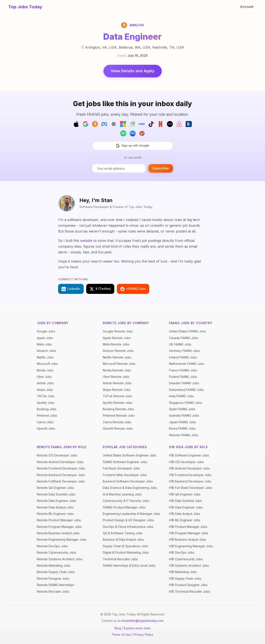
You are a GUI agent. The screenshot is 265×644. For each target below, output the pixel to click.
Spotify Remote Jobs (118, 403)
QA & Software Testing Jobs (123, 533)
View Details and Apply (133, 71)
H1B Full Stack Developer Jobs (191, 488)
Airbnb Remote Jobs (117, 383)
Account (247, 7)
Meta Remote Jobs (116, 344)
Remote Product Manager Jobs (59, 520)
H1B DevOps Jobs (182, 552)
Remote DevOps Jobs (52, 546)
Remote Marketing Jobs (54, 565)
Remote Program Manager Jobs (59, 527)
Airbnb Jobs (45, 383)
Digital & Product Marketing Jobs (126, 552)
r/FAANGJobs (133, 289)
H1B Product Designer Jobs (188, 585)
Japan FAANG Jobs (183, 422)
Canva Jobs (45, 422)
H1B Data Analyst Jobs (185, 514)
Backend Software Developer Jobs (128, 481)
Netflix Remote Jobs (117, 357)
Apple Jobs (45, 338)
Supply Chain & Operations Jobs (126, 546)
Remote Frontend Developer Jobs (61, 468)
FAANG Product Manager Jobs (124, 507)
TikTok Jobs (46, 396)
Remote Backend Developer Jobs (61, 475)
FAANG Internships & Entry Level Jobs (129, 565)
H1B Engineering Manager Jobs (191, 546)
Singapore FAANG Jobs (185, 403)
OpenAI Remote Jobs (118, 428)
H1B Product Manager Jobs (188, 527)
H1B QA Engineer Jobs (185, 494)
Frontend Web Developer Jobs (125, 475)
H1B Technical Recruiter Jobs (190, 591)
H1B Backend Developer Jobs (190, 481)
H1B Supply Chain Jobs (185, 578)
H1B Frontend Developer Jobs (190, 475)
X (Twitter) (100, 289)
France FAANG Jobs (183, 370)
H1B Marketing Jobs (183, 572)
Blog (118, 628)
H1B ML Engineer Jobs (185, 520)
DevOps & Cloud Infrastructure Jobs (128, 527)
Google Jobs (46, 331)
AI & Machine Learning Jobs (122, 494)
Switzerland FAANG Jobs (186, 390)
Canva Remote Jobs (117, 422)
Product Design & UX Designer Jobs (128, 520)
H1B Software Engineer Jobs (189, 455)
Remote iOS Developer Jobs (57, 455)
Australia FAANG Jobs (184, 415)
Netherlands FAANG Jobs (187, 364)
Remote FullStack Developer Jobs (61, 481)
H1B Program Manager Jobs (189, 533)
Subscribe (161, 168)
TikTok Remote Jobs (117, 396)
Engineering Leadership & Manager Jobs (132, 514)
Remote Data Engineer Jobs (57, 501)
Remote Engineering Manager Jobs (62, 539)
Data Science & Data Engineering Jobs (130, 488)
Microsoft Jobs (47, 364)
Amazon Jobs (46, 351)
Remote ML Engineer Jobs (55, 514)
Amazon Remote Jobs (118, 351)
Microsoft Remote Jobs (119, 364)
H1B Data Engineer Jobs (186, 507)
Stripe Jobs (45, 390)
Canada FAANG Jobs (184, 338)
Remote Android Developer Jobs (60, 462)
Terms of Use (121, 635)
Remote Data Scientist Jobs (56, 494)
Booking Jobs (47, 409)
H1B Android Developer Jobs (189, 468)
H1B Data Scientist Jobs (185, 501)
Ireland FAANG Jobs (183, 357)
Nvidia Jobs (45, 370)
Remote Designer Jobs (53, 578)
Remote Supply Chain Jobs (56, 572)
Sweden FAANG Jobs (184, 383)
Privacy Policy (143, 635)
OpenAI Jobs (46, 428)
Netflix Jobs (45, 357)
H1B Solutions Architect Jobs (189, 565)
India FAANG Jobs (181, 396)
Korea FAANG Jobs (182, 428)
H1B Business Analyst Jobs (188, 539)
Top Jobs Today (25, 7)
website (86, 241)
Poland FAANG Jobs (183, 377)
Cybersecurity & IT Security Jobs (126, 501)
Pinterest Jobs (47, 415)
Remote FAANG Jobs (184, 435)
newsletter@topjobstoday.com (142, 621)
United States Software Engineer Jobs (130, 455)
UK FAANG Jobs (180, 344)
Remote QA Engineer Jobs (55, 488)
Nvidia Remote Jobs (117, 370)
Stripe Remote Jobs (117, 390)
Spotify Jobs (46, 403)
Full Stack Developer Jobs (121, 468)
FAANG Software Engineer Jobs (125, 462)
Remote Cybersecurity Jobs (57, 552)
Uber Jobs (44, 377)
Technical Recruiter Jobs (120, 559)
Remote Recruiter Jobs (53, 591)
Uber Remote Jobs (116, 377)
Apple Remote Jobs (117, 338)
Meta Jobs (44, 344)
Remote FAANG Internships (55, 585)
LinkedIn (71, 289)
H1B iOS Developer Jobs (186, 462)
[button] (133, 146)
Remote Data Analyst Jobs (55, 507)
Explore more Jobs (137, 628)
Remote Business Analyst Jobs (58, 533)
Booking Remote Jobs (118, 409)
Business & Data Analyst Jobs (123, 539)
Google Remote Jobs (118, 331)
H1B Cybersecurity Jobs (186, 559)
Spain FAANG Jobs (182, 409)
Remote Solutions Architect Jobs (60, 559)
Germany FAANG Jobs (184, 351)
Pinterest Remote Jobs (119, 415)
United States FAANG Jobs (188, 331)
